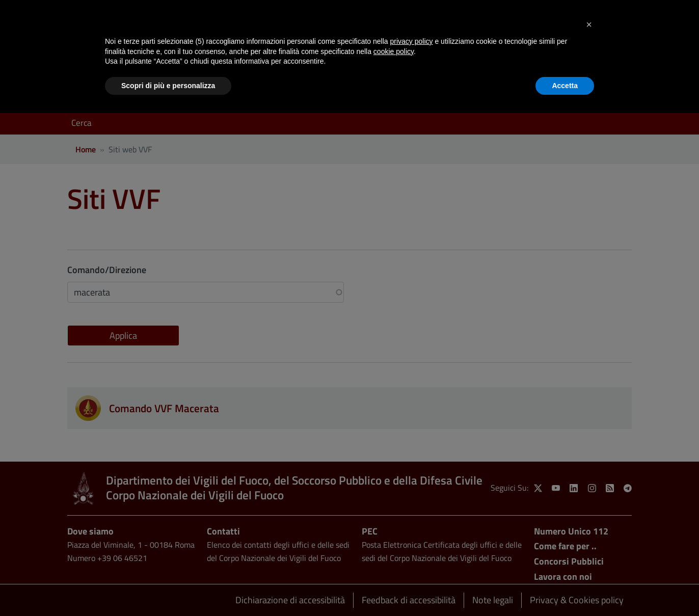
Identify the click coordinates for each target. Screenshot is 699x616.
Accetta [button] (565, 86)
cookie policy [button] (394, 51)
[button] (589, 24)
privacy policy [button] (412, 41)
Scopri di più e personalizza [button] (168, 86)
